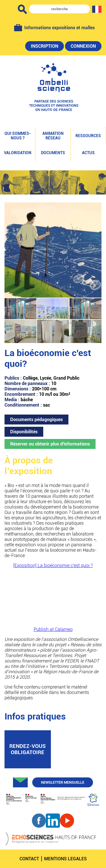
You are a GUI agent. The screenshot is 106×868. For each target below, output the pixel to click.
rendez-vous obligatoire (28, 749)
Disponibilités (24, 432)
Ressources (88, 136)
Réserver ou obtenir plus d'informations (50, 444)
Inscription (45, 46)
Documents (53, 153)
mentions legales (65, 859)
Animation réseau (53, 136)
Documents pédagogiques (36, 420)
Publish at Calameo (53, 629)
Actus (88, 153)
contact (29, 859)
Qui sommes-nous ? (18, 136)
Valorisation (18, 153)
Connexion (83, 46)
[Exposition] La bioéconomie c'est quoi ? (53, 565)
